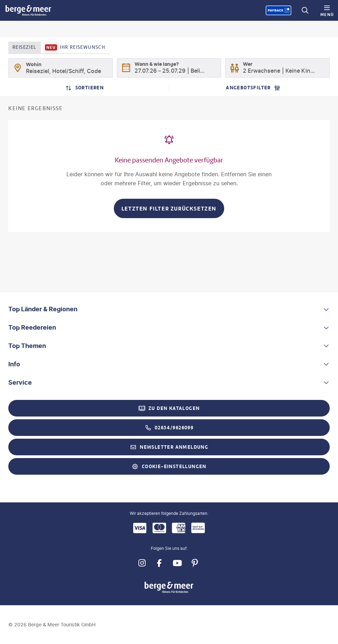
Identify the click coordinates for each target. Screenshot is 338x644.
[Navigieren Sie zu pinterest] (195, 563)
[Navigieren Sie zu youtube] (177, 563)
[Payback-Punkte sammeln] (278, 10)
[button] (169, 309)
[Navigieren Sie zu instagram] (142, 563)
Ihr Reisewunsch (75, 47)
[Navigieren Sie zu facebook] (160, 563)
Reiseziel (25, 47)
